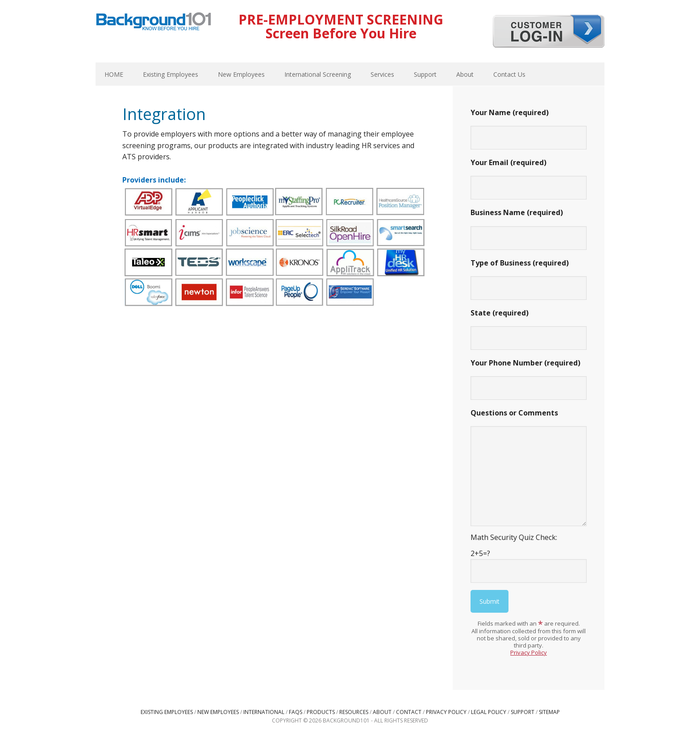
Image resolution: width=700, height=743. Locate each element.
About (382, 712)
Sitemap (549, 712)
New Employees (218, 712)
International (264, 712)
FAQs (296, 712)
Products (321, 712)
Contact (409, 712)
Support (523, 712)
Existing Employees (167, 712)
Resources (354, 712)
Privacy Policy (529, 652)
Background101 (154, 22)
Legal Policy (489, 712)
